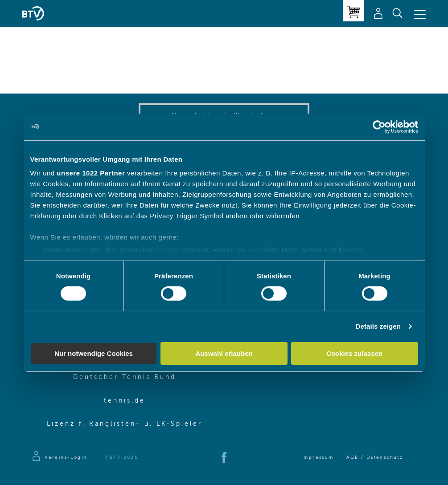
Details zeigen (378, 326)
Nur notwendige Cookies (94, 353)
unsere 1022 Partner (91, 173)
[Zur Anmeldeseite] (59, 457)
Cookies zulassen (354, 353)
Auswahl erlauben (224, 353)
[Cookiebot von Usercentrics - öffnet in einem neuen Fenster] (379, 126)
